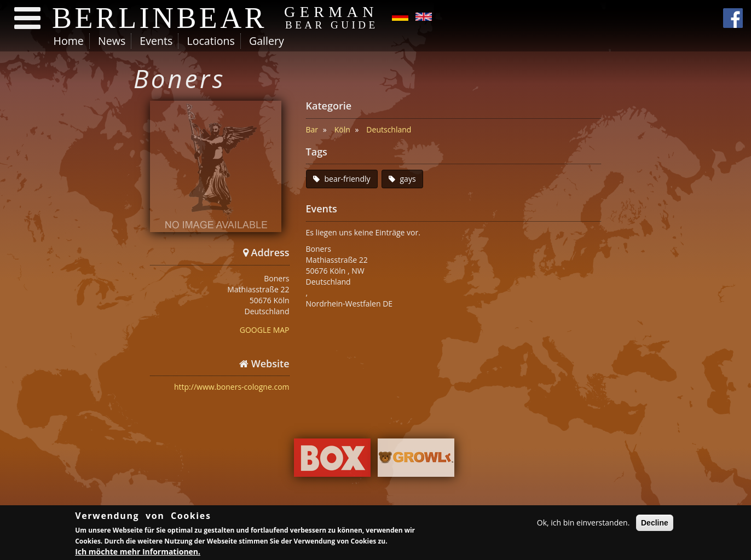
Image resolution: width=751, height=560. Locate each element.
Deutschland (389, 129)
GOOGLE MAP (265, 330)
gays (408, 179)
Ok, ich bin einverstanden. (584, 523)
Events (156, 41)
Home (69, 41)
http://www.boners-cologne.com (232, 387)
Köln (342, 129)
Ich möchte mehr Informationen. (138, 552)
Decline (655, 523)
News (112, 41)
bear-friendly (348, 179)
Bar (312, 129)
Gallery (267, 41)
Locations (210, 41)
